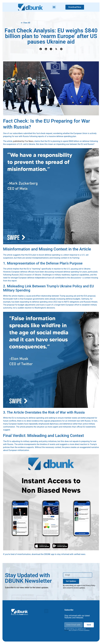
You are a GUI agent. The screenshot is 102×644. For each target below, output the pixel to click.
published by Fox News (23, 141)
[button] (54, 7)
